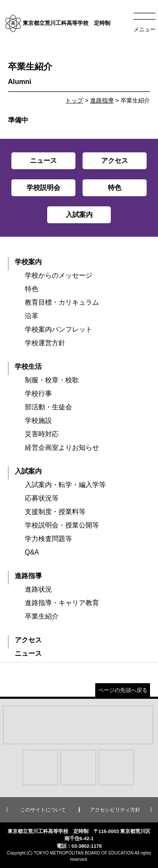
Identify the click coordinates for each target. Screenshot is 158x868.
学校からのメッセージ (59, 275)
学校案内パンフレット (59, 329)
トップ (74, 100)
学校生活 (28, 366)
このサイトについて (43, 810)
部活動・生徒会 (48, 407)
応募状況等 (42, 498)
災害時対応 (42, 434)
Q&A (32, 552)
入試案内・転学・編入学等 (65, 485)
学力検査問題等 (48, 539)
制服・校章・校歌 (52, 380)
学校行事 (38, 393)
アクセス (28, 640)
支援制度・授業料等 (55, 512)
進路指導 (102, 100)
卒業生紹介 (42, 616)
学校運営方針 (45, 343)
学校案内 (28, 262)
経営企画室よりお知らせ (62, 448)
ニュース (28, 653)
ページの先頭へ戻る (123, 690)
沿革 (32, 316)
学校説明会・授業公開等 (62, 525)
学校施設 (38, 420)
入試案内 (28, 471)
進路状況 (38, 589)
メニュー (145, 29)
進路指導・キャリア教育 (62, 603)
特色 (32, 289)
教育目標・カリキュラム (62, 302)
